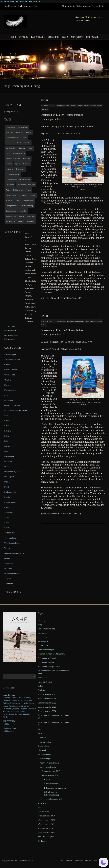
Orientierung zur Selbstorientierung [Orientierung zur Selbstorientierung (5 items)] (18, 180)
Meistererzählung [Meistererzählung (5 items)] (19, 153)
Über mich (42, 750)
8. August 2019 (47, 106)
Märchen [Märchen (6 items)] (26, 164)
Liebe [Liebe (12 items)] (8, 153)
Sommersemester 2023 (47, 707)
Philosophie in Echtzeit (47, 658)
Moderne (74, 106)
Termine (23, 37)
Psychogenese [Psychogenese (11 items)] (11, 195)
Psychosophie (10, 502)
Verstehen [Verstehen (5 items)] (23, 211)
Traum (7, 548)
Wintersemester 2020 (46, 820)
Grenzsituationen (51, 784)
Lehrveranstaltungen (46, 650)
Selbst (40, 686)
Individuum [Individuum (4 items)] (21, 148)
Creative (8, 380)
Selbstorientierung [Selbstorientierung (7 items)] (27, 206)
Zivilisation (45, 109)
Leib (6, 441)
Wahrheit (8, 568)
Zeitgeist (100, 106)
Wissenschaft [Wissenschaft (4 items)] (11, 221)
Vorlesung (9, 563)
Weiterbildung (43, 812)
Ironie (7, 416)
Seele (7, 528)
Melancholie (9, 456)
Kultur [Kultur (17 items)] (30, 148)
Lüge (6, 451)
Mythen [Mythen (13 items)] (18, 164)
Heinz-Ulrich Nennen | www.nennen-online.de (20, 1)
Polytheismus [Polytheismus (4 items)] (18, 190)
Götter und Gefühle (12, 405)
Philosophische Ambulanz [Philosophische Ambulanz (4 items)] (26, 185)
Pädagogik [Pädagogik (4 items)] (23, 195)
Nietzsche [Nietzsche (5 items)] (9, 169)
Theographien (10, 538)
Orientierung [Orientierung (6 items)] (20, 169)
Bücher (43, 738)
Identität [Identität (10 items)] (27, 143)
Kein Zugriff (43, 641)
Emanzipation (10, 390)
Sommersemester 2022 (47, 703)
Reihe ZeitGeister (45, 682)
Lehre (68, 106)
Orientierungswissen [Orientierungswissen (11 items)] (13, 174)
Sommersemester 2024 (47, 711)
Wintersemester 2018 (50, 775)
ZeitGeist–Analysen (46, 837)
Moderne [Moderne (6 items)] (9, 164)
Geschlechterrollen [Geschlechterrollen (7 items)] (12, 138)
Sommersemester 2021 (47, 699)
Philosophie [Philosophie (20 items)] (10, 185)
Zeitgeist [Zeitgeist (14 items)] (21, 221)
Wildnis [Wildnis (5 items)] (21, 216)
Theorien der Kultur (90, 106)
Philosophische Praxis (46, 662)
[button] (103, 862)
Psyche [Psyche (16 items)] (28, 190)
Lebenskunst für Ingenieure (55, 788)
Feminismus (9, 400)
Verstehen (42, 803)
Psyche (7, 497)
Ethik (6, 395)
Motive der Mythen (12, 472)
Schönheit (9, 512)
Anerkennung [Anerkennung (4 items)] (11, 127)
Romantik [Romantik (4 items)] (9, 200)
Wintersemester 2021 (46, 824)
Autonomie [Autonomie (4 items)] (10, 132)
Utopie (7, 558)
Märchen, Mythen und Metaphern (51, 654)
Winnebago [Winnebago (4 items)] (31, 216)
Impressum (92, 37)
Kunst (7, 421)
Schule (7, 523)
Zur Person (77, 37)
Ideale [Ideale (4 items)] (19, 143)
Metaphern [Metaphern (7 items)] (26, 159)
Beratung (53, 37)
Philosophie (9, 477)
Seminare (42, 690)
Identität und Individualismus (76, 321)
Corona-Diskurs (11, 370)
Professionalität (11, 492)
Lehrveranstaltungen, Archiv (51, 799)
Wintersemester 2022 (46, 828)
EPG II (44, 101)
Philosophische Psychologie (49, 666)
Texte (65, 37)
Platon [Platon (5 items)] (8, 190)
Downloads (42, 633)
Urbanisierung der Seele (14, 553)
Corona (7, 365)
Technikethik (10, 533)
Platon (7, 482)
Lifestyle (8, 446)
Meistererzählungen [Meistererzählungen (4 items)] (13, 159)
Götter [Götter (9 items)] (24, 138)
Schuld (7, 518)
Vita (39, 807)
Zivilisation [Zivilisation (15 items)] (31, 221)
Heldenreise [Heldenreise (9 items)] (10, 143)
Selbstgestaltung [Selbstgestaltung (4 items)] (12, 206)
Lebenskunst (38, 37)
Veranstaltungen (44, 754)
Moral (7, 467)
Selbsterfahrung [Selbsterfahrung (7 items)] (28, 200)
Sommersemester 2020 (47, 694)
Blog (13, 37)
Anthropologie (60, 106)
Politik (7, 487)
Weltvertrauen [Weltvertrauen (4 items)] (11, 216)
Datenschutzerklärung (46, 629)
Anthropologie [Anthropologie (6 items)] (23, 127)
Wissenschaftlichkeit (13, 574)
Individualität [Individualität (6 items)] (10, 148)
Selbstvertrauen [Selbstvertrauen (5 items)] (11, 211)
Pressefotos (42, 678)
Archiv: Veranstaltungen (50, 763)
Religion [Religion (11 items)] (32, 195)
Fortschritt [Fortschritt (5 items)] (20, 132)
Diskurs (7, 385)
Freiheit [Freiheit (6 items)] (29, 132)
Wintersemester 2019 (46, 816)
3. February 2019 (47, 321)
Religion (80, 106)
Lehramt (8, 431)
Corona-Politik (10, 375)
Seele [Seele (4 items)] (17, 200)
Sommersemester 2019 (51, 771)
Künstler (8, 426)
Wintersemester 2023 (46, 833)
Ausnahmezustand (12, 360)
